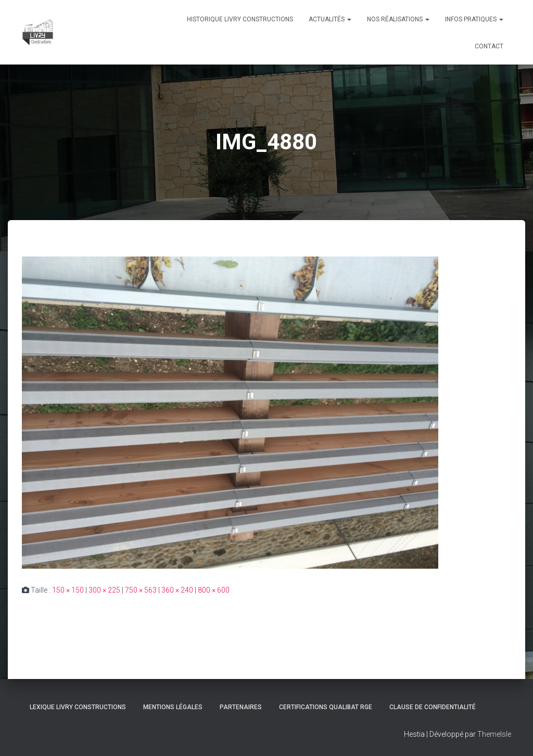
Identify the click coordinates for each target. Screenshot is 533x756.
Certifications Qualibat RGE (326, 707)
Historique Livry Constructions (240, 19)
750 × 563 (141, 590)
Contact (489, 46)
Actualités (330, 19)
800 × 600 (214, 590)
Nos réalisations (398, 19)
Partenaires (241, 707)
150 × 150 (68, 590)
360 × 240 (177, 590)
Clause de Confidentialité (433, 707)
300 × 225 (104, 590)
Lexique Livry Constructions (78, 707)
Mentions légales (173, 707)
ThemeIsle (494, 734)
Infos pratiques (474, 19)
